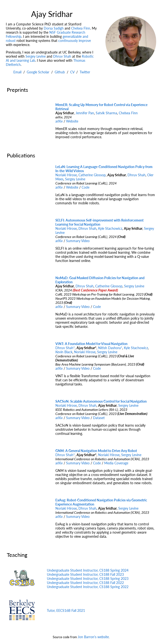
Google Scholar (38, 72)
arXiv (59, 121)
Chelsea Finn (81, 28)
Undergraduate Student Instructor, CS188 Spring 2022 (88, 587)
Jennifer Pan (85, 113)
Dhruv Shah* (65, 348)
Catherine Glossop (92, 175)
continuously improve (75, 41)
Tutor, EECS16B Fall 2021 (66, 610)
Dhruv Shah (62, 56)
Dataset (99, 418)
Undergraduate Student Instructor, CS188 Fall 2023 (85, 574)
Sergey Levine (36, 56)
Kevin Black (64, 352)
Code (85, 187)
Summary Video (78, 241)
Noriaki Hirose (66, 175)
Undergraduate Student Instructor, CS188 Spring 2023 (88, 579)
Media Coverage (116, 463)
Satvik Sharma (106, 113)
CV (72, 72)
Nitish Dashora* (110, 348)
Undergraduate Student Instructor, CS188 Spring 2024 (88, 570)
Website (72, 121)
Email (17, 72)
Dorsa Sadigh (54, 28)
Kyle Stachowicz (110, 228)
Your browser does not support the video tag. (26, 123)
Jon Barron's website (93, 637)
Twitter (85, 72)
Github (60, 72)
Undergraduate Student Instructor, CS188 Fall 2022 (85, 583)
